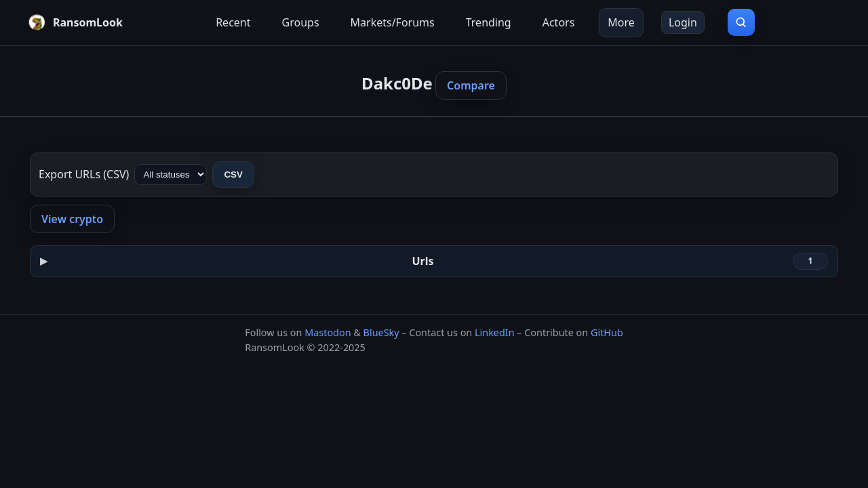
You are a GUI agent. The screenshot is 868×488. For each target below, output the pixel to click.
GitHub (607, 332)
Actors (559, 22)
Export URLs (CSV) (84, 174)
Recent (233, 22)
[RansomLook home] (75, 22)
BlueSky (381, 332)
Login (683, 22)
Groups (301, 22)
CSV (233, 175)
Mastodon (328, 332)
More (621, 22)
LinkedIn (495, 332)
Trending (489, 22)
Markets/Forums (393, 22)
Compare (471, 85)
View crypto (72, 219)
